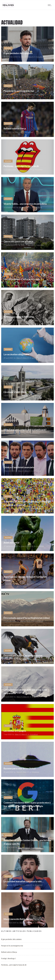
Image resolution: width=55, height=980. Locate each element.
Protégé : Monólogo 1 (9, 958)
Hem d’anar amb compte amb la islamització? (25, 430)
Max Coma (19, 132)
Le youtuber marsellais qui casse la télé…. (24, 881)
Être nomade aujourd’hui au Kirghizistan (23, 656)
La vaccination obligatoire (16, 354)
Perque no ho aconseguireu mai (19, 91)
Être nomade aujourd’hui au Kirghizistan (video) (27, 618)
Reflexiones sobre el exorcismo (19, 317)
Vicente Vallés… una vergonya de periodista (25, 204)
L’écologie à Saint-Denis (15, 392)
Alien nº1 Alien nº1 (27, 57)
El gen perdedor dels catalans (18, 53)
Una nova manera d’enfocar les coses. (22, 279)
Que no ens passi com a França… (19, 241)
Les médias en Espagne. (15, 731)
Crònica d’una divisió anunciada (19, 467)
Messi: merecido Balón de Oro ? (19, 919)
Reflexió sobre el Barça (15, 129)
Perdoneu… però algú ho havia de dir (21, 166)
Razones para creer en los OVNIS (20, 768)
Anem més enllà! (12, 543)
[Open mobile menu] (50, 5)
